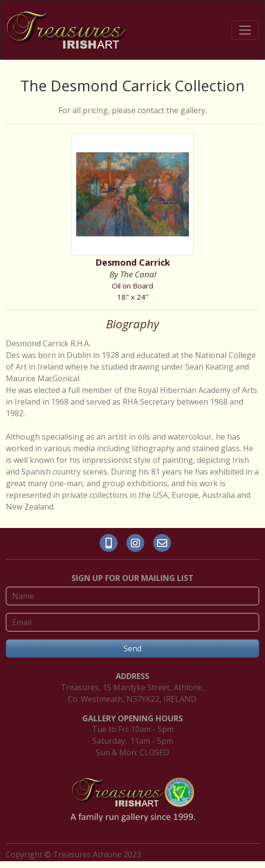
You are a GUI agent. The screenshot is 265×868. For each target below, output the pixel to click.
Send (132, 648)
